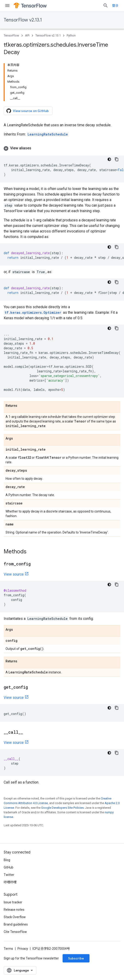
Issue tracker (13, 902)
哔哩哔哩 (10, 882)
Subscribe (76, 958)
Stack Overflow (15, 917)
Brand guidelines (16, 924)
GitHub (9, 867)
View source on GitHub (28, 111)
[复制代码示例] (117, 159)
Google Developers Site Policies (62, 808)
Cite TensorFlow (15, 932)
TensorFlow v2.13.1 (23, 20)
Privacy (23, 949)
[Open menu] (7, 6)
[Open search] (106, 6)
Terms (8, 949)
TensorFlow (11, 35)
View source (14, 574)
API (27, 35)
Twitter (9, 875)
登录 (115, 6)
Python (71, 35)
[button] (62, 148)
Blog (7, 860)
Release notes (14, 910)
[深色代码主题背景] (109, 159)
